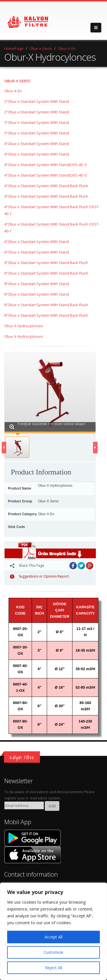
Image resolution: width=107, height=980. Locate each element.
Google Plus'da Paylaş (90, 566)
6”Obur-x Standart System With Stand (37, 242)
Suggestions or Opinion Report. (40, 576)
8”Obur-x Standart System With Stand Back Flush (46, 305)
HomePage (14, 48)
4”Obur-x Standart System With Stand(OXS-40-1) (46, 165)
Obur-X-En (67, 48)
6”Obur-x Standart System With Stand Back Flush (46, 263)
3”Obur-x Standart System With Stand (37, 122)
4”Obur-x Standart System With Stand (37, 144)
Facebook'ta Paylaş (73, 566)
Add (52, 806)
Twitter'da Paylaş (81, 566)
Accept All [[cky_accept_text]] (53, 937)
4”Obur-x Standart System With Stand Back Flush (46, 186)
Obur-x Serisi (41, 48)
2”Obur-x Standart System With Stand (37, 101)
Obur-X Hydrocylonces (24, 326)
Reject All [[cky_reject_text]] (54, 968)
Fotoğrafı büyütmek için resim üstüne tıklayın (48, 426)
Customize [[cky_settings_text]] (53, 952)
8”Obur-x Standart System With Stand (37, 284)
